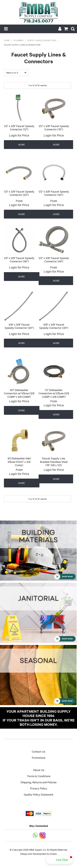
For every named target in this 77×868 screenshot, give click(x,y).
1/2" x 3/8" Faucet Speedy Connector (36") (19, 260)
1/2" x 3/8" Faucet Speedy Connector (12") (19, 128)
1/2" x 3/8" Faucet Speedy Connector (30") (54, 193)
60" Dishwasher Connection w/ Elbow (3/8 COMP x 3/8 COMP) (19, 393)
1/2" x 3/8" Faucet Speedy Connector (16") (54, 128)
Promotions (39, 758)
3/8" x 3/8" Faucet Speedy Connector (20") (19, 326)
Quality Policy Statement (39, 794)
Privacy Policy (39, 788)
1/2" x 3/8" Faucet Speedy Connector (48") (54, 260)
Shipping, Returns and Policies (38, 782)
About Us (39, 770)
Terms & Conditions (39, 776)
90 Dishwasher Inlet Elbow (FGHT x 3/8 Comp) (19, 462)
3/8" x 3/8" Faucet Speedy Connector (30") (54, 326)
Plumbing (19, 40)
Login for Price (19, 135)
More (22, 144)
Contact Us (38, 751)
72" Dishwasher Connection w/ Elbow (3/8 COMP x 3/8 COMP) (54, 393)
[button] (59, 860)
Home (7, 40)
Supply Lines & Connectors (42, 40)
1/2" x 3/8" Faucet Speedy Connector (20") (19, 193)
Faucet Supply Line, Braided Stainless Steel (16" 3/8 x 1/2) (54, 462)
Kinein (53, 854)
